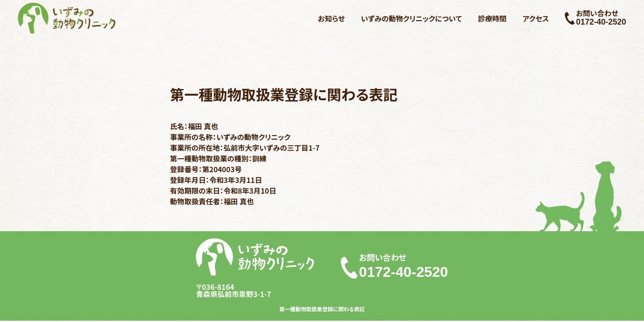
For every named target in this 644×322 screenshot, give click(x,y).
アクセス (536, 18)
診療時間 (492, 18)
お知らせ (331, 18)
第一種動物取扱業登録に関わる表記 (322, 309)
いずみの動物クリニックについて (411, 18)
